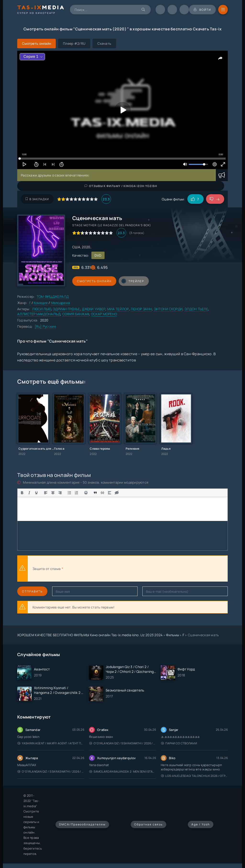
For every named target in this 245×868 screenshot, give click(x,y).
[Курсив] (29, 493)
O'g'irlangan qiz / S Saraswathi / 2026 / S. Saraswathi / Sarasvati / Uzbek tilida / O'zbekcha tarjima (123, 743)
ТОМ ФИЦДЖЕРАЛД (53, 296)
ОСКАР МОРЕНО (104, 314)
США (76, 247)
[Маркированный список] (69, 493)
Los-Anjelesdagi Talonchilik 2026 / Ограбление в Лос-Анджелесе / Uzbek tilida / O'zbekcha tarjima (194, 776)
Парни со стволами (179, 743)
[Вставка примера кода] (102, 493)
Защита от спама (47, 569)
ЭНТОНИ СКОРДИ (168, 309)
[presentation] (117, 569)
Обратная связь (148, 824)
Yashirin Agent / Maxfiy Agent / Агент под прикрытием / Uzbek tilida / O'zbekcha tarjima (51, 743)
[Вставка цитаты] (95, 493)
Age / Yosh (201, 824)
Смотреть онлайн (94, 281)
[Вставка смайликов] (86, 493)
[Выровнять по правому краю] (60, 493)
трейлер (133, 281)
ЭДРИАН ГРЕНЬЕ (67, 309)
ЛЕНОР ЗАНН (141, 309)
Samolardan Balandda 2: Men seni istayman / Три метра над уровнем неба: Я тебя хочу (123, 771)
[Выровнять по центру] (53, 493)
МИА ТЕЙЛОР (118, 309)
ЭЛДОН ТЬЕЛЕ (196, 309)
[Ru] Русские (45, 326)
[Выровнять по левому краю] (46, 493)
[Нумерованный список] (77, 493)
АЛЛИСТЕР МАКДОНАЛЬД (39, 314)
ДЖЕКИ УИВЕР (94, 309)
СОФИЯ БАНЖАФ (76, 314)
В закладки (37, 199)
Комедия (41, 303)
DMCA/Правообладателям (82, 824)
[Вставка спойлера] (110, 493)
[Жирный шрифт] (22, 493)
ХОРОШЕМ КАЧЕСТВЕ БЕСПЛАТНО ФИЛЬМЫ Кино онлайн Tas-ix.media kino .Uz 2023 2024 (90, 635)
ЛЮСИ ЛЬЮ (42, 309)
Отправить (32, 591)
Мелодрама (60, 303)
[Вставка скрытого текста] (117, 493)
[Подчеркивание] (36, 493)
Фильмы (173, 635)
